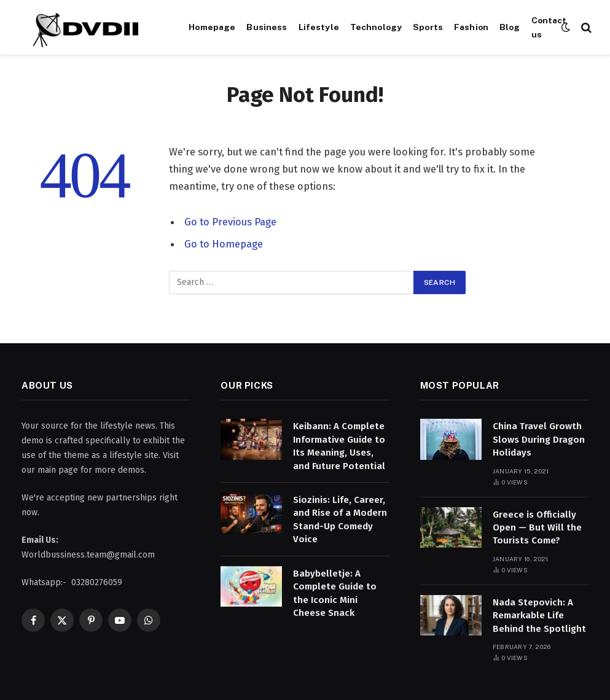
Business (267, 27)
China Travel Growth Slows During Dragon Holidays (539, 439)
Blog (510, 27)
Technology (376, 27)
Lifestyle (319, 27)
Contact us (549, 27)
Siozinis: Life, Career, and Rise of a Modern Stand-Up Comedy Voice (340, 519)
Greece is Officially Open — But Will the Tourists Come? (537, 528)
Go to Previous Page (230, 222)
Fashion (471, 27)
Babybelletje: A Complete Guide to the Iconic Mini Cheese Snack (335, 593)
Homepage (212, 27)
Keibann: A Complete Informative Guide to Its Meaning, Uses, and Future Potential (339, 446)
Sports (428, 27)
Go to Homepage (224, 244)
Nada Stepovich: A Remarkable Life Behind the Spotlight (539, 616)
